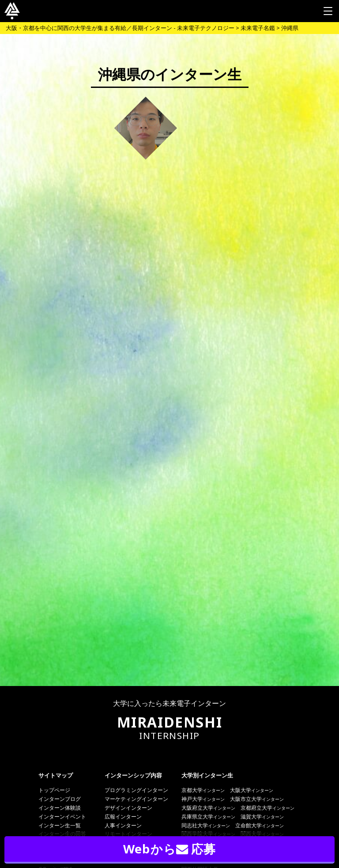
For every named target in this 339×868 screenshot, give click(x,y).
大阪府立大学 (208, 808)
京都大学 (203, 790)
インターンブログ (60, 799)
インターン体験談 (60, 808)
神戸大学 (203, 799)
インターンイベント (62, 817)
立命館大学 (260, 825)
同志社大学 (206, 825)
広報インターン (123, 817)
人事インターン (123, 825)
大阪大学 (252, 790)
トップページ (54, 790)
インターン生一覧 (60, 825)
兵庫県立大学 (208, 817)
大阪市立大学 (257, 799)
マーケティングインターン (136, 799)
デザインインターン (128, 808)
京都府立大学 (267, 808)
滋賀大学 (262, 817)
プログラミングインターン (136, 790)
